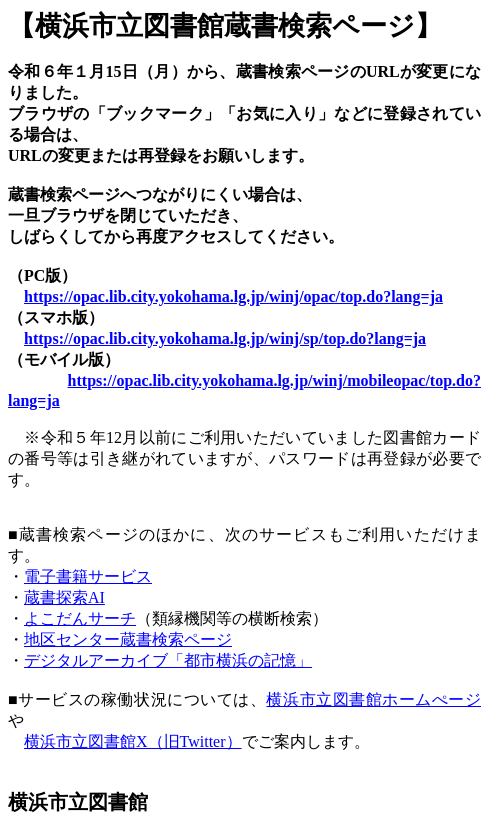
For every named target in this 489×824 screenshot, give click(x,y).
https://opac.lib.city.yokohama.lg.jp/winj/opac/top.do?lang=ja (233, 296)
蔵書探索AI (64, 597)
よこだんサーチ (80, 618)
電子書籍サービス (88, 576)
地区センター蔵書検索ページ (128, 639)
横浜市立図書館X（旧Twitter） (133, 741)
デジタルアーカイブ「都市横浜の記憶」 (168, 660)
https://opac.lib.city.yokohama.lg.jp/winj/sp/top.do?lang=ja (225, 338)
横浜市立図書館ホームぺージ (373, 699)
